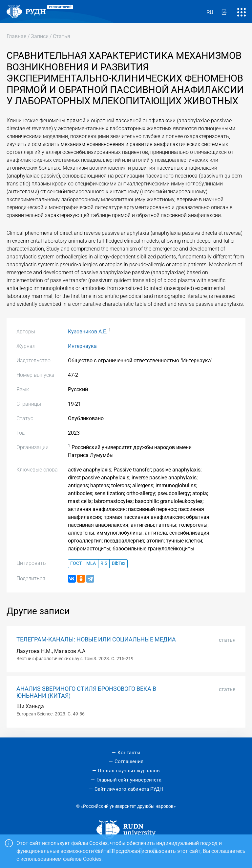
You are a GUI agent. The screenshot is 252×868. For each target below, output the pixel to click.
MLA (91, 563)
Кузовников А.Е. (88, 332)
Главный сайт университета (129, 780)
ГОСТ (76, 563)
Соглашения (129, 761)
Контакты (129, 753)
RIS (104, 563)
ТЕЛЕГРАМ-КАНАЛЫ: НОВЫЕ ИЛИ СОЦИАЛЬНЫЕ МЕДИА (96, 639)
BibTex (119, 563)
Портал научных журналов (129, 771)
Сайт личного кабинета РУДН (129, 789)
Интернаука (82, 346)
